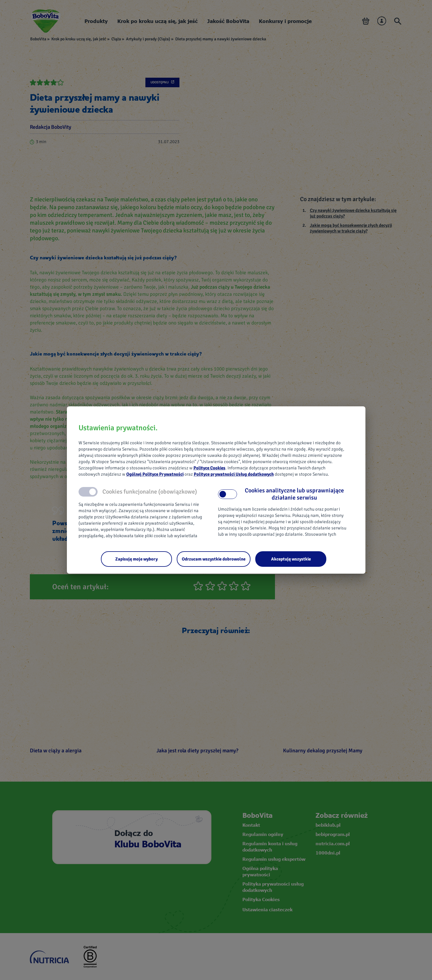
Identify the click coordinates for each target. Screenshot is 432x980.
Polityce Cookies (209, 468)
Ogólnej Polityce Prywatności (155, 474)
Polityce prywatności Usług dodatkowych (234, 474)
